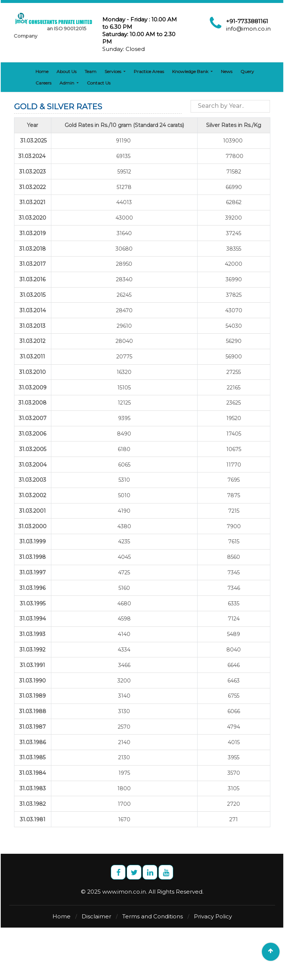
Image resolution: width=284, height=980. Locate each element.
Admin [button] (42, 83)
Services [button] (112, 71)
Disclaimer (96, 916)
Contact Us (73, 83)
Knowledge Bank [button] (190, 71)
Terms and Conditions (153, 916)
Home (41, 71)
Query (246, 71)
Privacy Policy (213, 916)
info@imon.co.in (248, 29)
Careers (269, 71)
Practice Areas (148, 71)
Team (89, 71)
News (225, 71)
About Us (65, 71)
